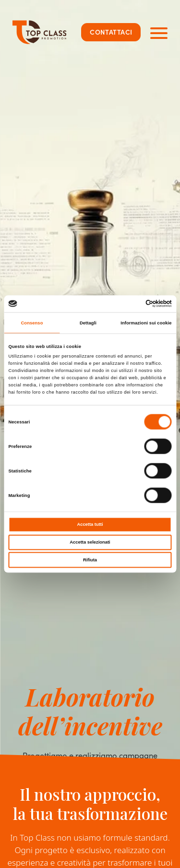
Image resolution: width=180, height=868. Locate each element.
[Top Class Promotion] (40, 32)
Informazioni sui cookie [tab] (146, 323)
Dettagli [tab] (88, 323)
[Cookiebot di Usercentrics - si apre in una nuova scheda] (130, 304)
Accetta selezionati (90, 542)
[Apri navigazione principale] (159, 32)
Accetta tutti (90, 524)
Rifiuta (90, 559)
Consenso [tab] (32, 323)
